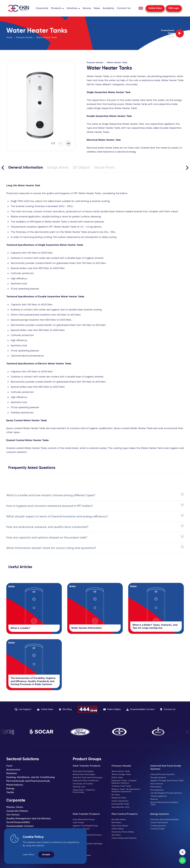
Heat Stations (157, 784)
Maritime (12, 773)
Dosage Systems (158, 778)
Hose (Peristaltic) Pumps (84, 820)
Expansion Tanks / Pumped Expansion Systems (124, 782)
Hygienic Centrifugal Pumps (85, 826)
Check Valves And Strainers (124, 838)
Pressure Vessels (24, 38)
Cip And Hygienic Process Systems (166, 793)
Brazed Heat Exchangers (84, 774)
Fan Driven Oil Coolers (83, 784)
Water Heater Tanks (47, 38)
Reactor (154, 799)
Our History (13, 815)
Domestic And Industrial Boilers (165, 820)
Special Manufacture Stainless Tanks (164, 804)
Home (9, 38)
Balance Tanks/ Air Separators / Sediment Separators (126, 791)
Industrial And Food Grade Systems (166, 767)
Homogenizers (157, 790)
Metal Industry (15, 785)
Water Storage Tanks (121, 774)
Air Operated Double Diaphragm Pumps (88, 845)
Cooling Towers (158, 829)
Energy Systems (160, 814)
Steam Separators (120, 801)
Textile (10, 792)
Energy (10, 789)
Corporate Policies (17, 811)
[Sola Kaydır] (3, 168)
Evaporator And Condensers (86, 781)
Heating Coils (79, 787)
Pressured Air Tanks (120, 804)
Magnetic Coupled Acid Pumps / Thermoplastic (88, 836)
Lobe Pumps (78, 823)
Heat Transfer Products (87, 766)
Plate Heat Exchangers (83, 771)
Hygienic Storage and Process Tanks (167, 781)
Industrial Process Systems (163, 774)
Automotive (13, 770)
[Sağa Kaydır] (187, 168)
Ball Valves (116, 823)
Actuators (116, 835)
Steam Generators (159, 823)
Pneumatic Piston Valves (123, 832)
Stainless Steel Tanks (121, 786)
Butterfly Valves (119, 820)
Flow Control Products (125, 814)
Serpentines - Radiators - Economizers (85, 791)
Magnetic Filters (119, 798)
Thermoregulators (159, 796)
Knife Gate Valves (120, 826)
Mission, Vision (15, 807)
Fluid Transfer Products (86, 814)
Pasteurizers (156, 787)
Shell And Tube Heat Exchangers (88, 778)
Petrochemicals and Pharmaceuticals (28, 781)
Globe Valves (118, 829)
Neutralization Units (121, 807)
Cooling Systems (158, 826)
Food (9, 766)
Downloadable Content (20, 826)
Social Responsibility (18, 822)
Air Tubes (116, 795)
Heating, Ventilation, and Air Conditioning (30, 777)
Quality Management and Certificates (29, 819)
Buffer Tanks (117, 778)
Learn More (28, 855)
